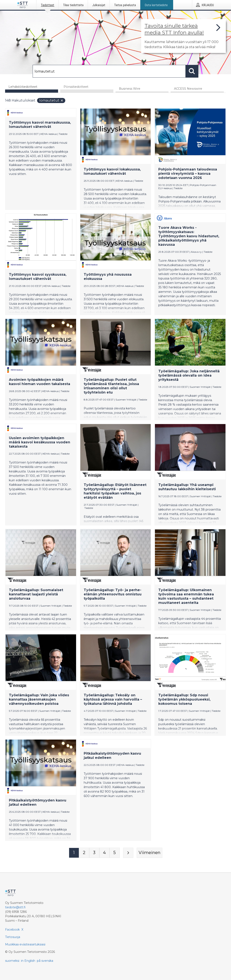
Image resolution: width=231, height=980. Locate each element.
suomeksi (12, 961)
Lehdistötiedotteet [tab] (23, 87)
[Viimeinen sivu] (150, 853)
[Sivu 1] (74, 853)
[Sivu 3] (94, 853)
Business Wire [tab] (130, 89)
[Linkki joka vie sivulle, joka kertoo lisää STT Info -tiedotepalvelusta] (184, 36)
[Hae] (109, 71)
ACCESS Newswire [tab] (188, 89)
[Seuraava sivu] (128, 853)
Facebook (12, 930)
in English (28, 961)
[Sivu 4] (104, 853)
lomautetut (51, 101)
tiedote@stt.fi (15, 907)
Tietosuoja (13, 937)
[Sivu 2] (84, 853)
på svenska (45, 961)
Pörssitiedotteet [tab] (76, 87)
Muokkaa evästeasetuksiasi (25, 944)
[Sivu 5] (115, 853)
